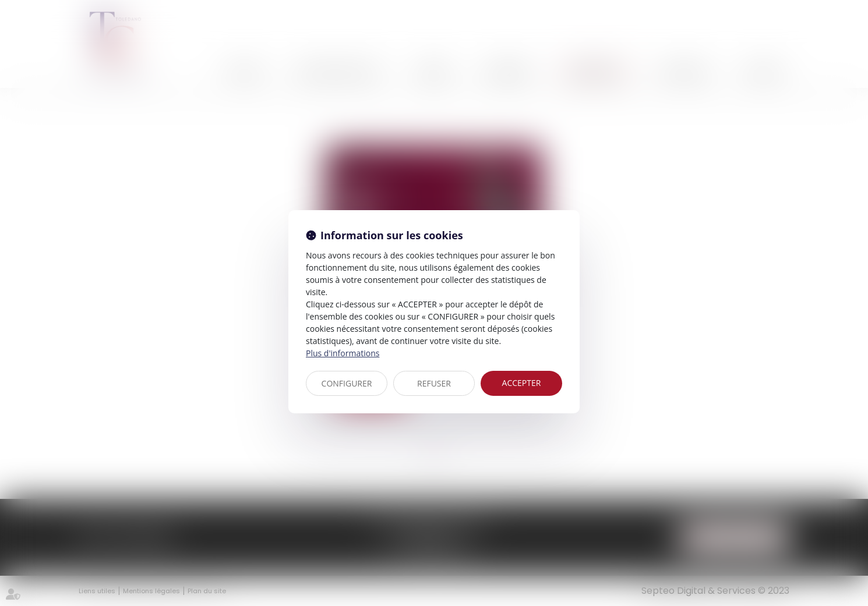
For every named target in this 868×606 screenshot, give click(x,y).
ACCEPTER (522, 383)
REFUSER (434, 383)
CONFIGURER (347, 383)
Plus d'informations (343, 353)
